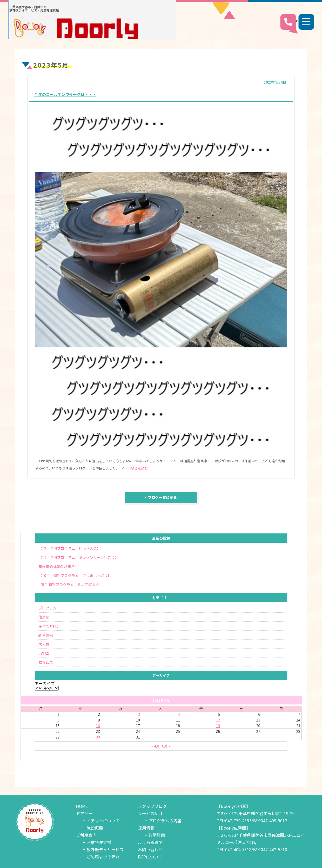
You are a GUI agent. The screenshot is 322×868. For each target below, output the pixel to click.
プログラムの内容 (165, 821)
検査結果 (46, 662)
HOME (82, 806)
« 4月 (156, 746)
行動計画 (157, 835)
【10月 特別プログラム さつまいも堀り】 (75, 575)
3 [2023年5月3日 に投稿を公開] (139, 714)
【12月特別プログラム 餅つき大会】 (69, 548)
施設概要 (95, 828)
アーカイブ (45, 683)
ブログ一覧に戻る (161, 497)
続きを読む (140, 468)
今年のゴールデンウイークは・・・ (65, 94)
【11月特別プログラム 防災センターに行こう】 (78, 557)
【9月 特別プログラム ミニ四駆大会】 (71, 585)
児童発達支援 (99, 842)
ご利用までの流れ (103, 857)
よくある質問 (150, 842)
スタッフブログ (152, 806)
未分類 (44, 644)
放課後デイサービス (105, 849)
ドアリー (84, 813)
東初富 (44, 653)
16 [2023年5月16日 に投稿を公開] (98, 726)
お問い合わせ (150, 849)
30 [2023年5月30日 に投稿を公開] (98, 737)
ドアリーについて (103, 821)
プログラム (48, 608)
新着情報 (46, 635)
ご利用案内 (86, 835)
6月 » (166, 746)
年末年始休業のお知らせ (58, 566)
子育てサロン (49, 626)
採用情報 (146, 828)
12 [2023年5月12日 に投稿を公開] (218, 720)
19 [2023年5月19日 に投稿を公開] (218, 726)
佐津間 (44, 617)
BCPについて (150, 857)
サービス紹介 (150, 813)
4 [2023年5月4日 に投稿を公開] (179, 714)
